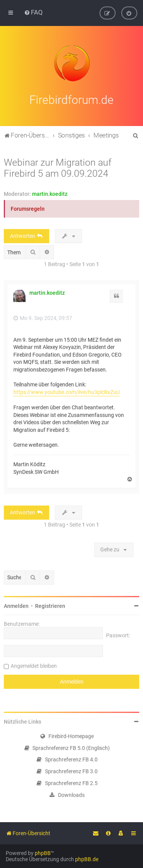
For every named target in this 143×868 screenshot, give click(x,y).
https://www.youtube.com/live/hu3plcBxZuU (67, 391)
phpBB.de (87, 859)
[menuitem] (33, 12)
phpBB (43, 853)
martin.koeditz (50, 192)
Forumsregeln (28, 207)
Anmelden (16, 605)
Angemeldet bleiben (34, 664)
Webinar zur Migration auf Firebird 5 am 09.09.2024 (58, 166)
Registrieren (50, 605)
